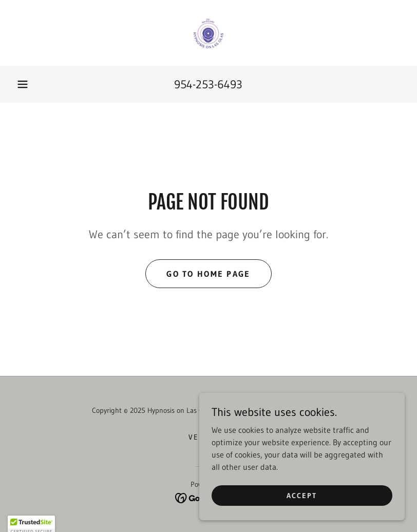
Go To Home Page (208, 274)
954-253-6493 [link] (208, 84)
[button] (23, 84)
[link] (208, 33)
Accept (302, 495)
